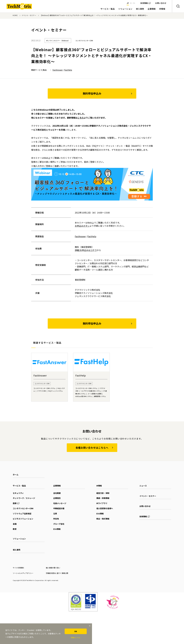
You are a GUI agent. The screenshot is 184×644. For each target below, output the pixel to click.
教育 (15, 529)
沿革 (55, 514)
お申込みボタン (82, 226)
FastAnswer (58, 70)
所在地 (56, 519)
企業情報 (57, 486)
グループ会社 (59, 524)
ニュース (143, 486)
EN (134, 3)
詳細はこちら (76, 637)
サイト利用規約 (18, 568)
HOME (15, 15)
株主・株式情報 (103, 519)
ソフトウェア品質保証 (22, 514)
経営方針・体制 (103, 493)
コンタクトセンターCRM (23, 508)
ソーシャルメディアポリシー (23, 573)
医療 (15, 503)
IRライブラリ (102, 503)
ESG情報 (57, 529)
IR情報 (99, 486)
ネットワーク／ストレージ (24, 498)
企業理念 (57, 498)
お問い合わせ (145, 506)
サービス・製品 (19, 486)
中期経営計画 (59, 508)
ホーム (16, 475)
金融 (15, 524)
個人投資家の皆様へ (105, 508)
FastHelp (68, 70)
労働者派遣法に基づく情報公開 (57, 573)
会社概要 (57, 493)
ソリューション (19, 539)
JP (128, 3)
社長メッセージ (60, 503)
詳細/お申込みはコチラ (86, 250)
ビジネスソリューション (23, 519)
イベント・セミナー (29, 15)
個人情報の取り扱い (53, 568)
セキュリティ (18, 493)
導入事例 (17, 550)
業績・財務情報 (103, 498)
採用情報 (144, 3)
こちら (81, 118)
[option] (50, 377)
